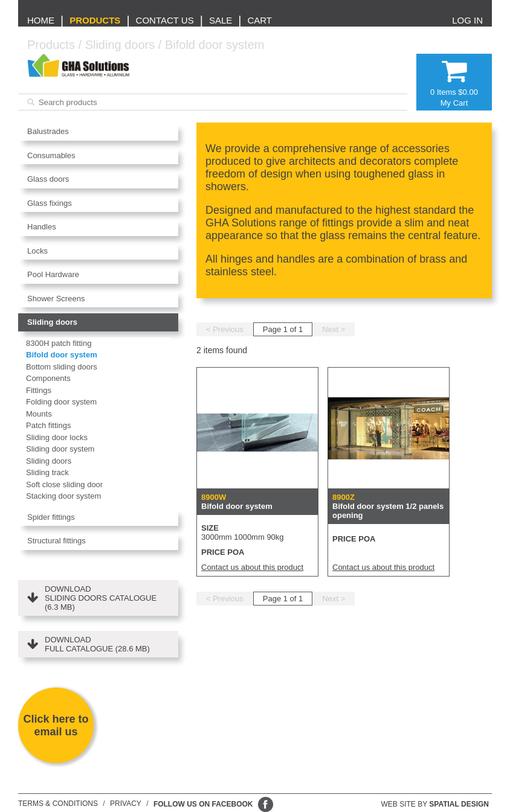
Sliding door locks (57, 437)
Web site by (435, 804)
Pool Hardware (53, 274)
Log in (467, 20)
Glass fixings (50, 203)
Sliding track (47, 472)
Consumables (51, 155)
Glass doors (48, 179)
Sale (221, 20)
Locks (37, 251)
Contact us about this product (252, 567)
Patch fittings (48, 425)
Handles (42, 227)
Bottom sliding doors (62, 367)
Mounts (39, 414)
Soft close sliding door (64, 484)
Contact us (165, 20)
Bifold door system (215, 45)
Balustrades (48, 131)
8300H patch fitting (59, 343)
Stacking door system (63, 496)
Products (95, 20)
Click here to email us (56, 725)
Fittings (39, 390)
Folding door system (61, 402)
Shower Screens (56, 299)
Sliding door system (60, 449)
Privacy (126, 804)
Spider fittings (51, 517)
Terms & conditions (58, 804)
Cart (260, 20)
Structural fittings (56, 541)
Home (41, 20)
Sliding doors (120, 45)
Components (48, 378)
